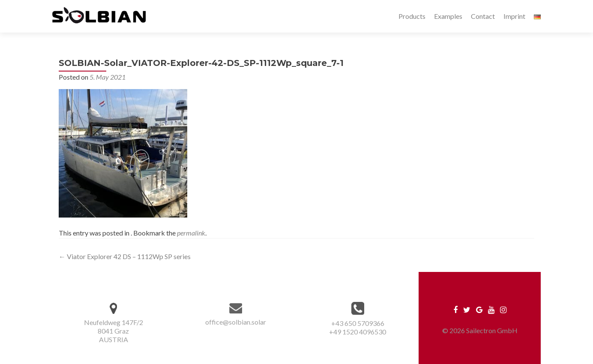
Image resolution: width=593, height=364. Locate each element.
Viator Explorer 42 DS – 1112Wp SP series (125, 256)
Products (412, 16)
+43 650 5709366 (358, 323)
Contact (483, 16)
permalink (191, 233)
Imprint (514, 16)
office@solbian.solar (236, 322)
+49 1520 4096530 (358, 332)
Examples (448, 16)
